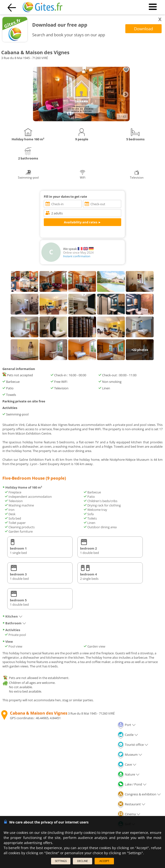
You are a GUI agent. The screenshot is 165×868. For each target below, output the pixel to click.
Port (127, 725)
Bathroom (14, 623)
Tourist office (133, 745)
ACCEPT (104, 861)
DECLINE (82, 861)
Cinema (129, 814)
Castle (128, 735)
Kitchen (12, 616)
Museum (130, 755)
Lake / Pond (132, 784)
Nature (128, 774)
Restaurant (131, 804)
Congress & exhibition (139, 794)
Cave (127, 764)
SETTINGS (61, 861)
